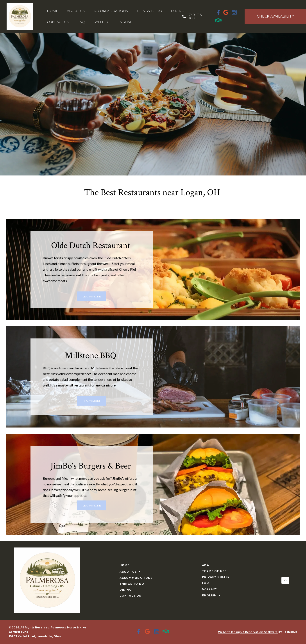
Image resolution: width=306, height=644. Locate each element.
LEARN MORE (92, 296)
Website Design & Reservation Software (248, 632)
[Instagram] (234, 12)
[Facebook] (218, 12)
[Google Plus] (226, 12)
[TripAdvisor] (218, 20)
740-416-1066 (196, 16)
